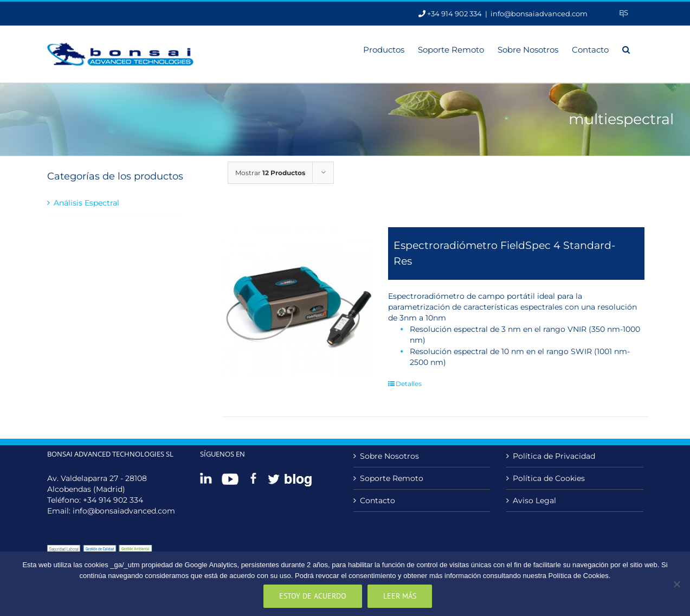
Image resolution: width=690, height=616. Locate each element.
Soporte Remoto (392, 478)
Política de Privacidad (554, 456)
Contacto (378, 501)
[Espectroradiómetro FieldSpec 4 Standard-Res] (297, 302)
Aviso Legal (534, 501)
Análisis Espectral (86, 203)
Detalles (409, 384)
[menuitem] (624, 13)
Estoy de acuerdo (313, 596)
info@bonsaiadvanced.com (539, 14)
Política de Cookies (549, 478)
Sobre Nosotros (389, 456)
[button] (626, 49)
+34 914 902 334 (113, 500)
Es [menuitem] (624, 12)
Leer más (400, 596)
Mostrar (270, 173)
